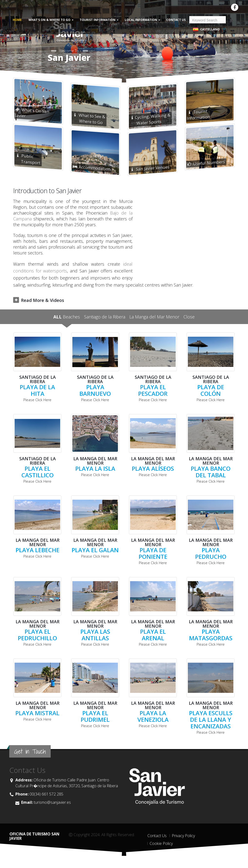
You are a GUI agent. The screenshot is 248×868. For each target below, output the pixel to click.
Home (17, 20)
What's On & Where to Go (49, 20)
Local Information (141, 20)
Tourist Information (98, 20)
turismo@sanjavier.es (52, 802)
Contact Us (176, 20)
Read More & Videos (43, 300)
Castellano (206, 30)
